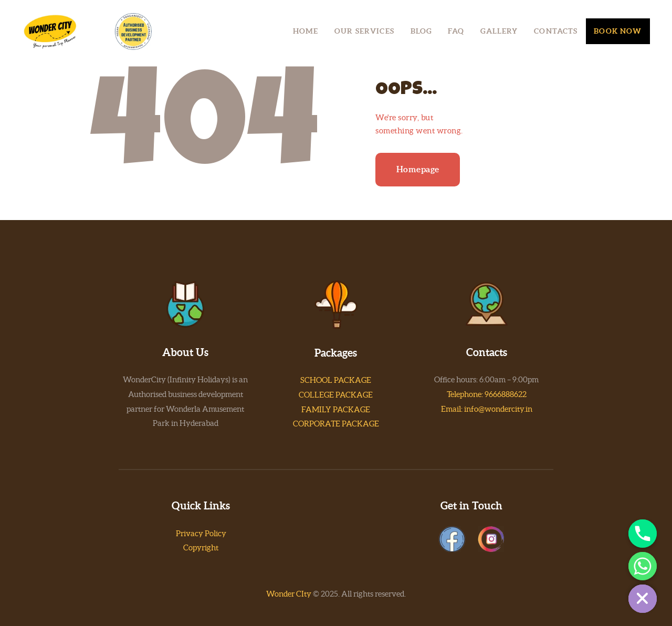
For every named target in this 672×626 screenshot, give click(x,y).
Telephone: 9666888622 (487, 394)
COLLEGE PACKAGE (336, 395)
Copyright (201, 547)
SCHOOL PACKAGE (336, 380)
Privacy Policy (201, 533)
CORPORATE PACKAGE (336, 424)
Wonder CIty (289, 594)
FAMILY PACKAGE (336, 409)
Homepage (418, 169)
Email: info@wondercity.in (487, 409)
